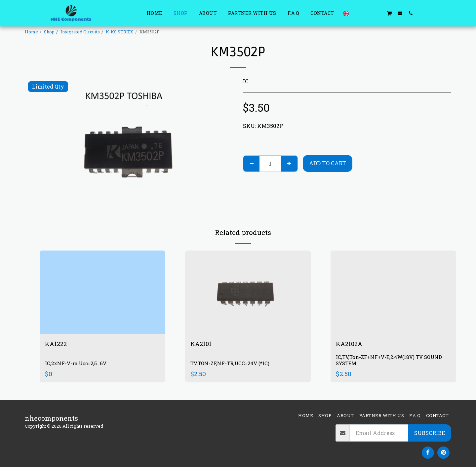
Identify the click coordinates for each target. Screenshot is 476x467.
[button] (357, 13)
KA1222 (57, 344)
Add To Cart (328, 163)
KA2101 (202, 344)
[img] (102, 292)
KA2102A (350, 344)
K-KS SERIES (120, 32)
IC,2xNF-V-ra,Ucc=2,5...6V (78, 364)
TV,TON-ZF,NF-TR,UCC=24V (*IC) (232, 364)
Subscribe (430, 433)
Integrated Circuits (80, 32)
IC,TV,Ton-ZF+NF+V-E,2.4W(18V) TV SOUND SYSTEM (392, 361)
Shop (49, 32)
